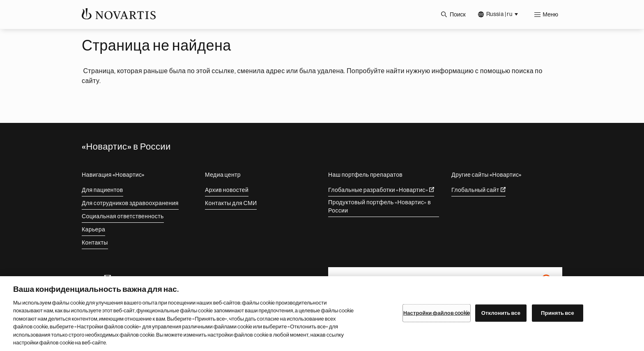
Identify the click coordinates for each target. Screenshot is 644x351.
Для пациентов (102, 190)
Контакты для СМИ (231, 203)
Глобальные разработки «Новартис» (381, 190)
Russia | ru (499, 14)
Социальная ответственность (123, 216)
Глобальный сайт (478, 190)
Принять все (558, 313)
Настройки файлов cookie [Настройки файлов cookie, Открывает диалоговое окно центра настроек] (437, 313)
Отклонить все (501, 313)
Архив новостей (227, 190)
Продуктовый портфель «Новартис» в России (379, 206)
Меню (550, 14)
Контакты (95, 242)
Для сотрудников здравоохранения (130, 203)
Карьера (93, 229)
